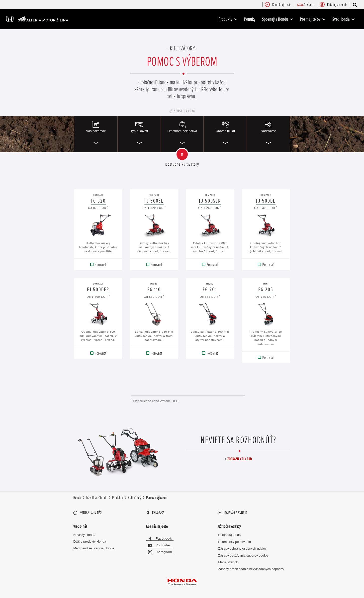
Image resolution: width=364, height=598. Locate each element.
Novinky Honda (84, 533)
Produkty (228, 19)
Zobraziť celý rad (240, 459)
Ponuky (250, 19)
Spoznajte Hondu (278, 19)
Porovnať (100, 265)
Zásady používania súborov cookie (243, 554)
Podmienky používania (234, 540)
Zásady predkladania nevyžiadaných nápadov (251, 567)
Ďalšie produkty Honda (90, 540)
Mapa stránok (228, 560)
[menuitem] (282, 5)
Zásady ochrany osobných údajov (242, 547)
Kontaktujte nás (229, 533)
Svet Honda (344, 19)
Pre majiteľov (313, 19)
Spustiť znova (184, 111)
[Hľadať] (355, 5)
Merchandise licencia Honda (94, 546)
